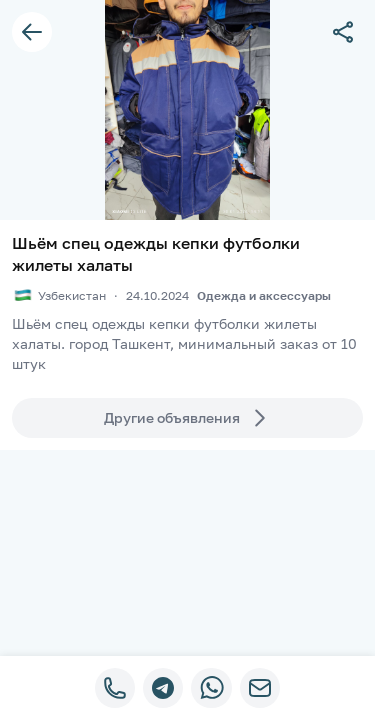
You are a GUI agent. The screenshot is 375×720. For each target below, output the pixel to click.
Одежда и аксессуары (264, 295)
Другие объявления (188, 418)
